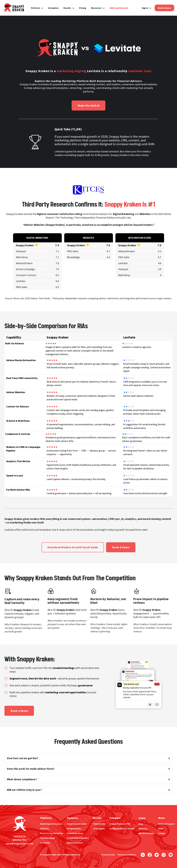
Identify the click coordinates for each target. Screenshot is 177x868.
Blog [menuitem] (141, 824)
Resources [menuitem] (96, 8)
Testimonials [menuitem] (99, 824)
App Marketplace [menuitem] (75, 843)
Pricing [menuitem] (83, 8)
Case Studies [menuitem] (99, 828)
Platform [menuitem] (35, 8)
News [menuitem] (161, 828)
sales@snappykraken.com (19, 844)
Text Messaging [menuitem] (47, 838)
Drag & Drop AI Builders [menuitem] (78, 838)
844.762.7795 (19, 840)
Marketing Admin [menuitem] (75, 833)
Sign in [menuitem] (145, 8)
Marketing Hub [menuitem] (74, 828)
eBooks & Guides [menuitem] (146, 833)
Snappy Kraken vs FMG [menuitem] (120, 824)
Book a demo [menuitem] (164, 8)
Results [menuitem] (67, 8)
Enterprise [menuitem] (53, 8)
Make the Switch (89, 105)
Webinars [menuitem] (143, 828)
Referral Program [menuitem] (167, 824)
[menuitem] (119, 8)
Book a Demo (19, 711)
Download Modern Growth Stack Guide (73, 547)
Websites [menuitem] (44, 828)
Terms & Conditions (127, 855)
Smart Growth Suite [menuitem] (76, 824)
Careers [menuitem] (162, 833)
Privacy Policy (108, 855)
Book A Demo (121, 547)
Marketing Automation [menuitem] (51, 824)
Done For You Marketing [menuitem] (52, 833)
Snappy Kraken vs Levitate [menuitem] (122, 828)
